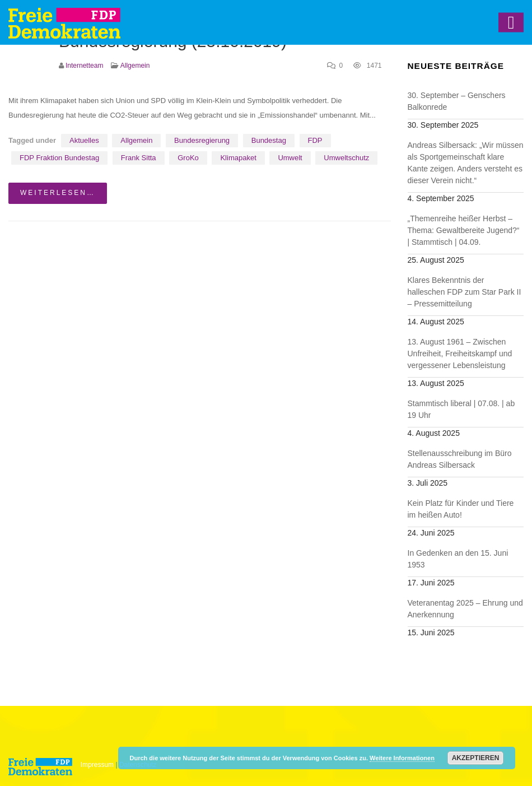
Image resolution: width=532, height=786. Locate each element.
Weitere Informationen (402, 758)
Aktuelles (84, 140)
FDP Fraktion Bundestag (59, 158)
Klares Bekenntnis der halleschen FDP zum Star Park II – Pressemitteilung (465, 292)
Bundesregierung (202, 140)
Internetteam (84, 66)
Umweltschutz (346, 158)
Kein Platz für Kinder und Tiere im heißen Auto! (461, 509)
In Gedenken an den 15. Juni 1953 (458, 559)
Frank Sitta (139, 158)
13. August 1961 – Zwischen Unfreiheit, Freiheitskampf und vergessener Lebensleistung (460, 354)
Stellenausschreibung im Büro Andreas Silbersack (460, 459)
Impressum (97, 765)
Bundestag (269, 140)
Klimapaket (238, 158)
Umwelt (290, 158)
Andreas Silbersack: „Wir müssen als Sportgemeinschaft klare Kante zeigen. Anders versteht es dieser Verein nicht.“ (466, 163)
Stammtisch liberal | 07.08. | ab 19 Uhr (461, 409)
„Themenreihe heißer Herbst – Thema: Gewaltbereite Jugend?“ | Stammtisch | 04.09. (464, 230)
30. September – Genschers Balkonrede (457, 101)
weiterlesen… (58, 193)
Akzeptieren (476, 758)
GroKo (188, 158)
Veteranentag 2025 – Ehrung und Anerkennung (465, 609)
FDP (315, 140)
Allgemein (135, 66)
